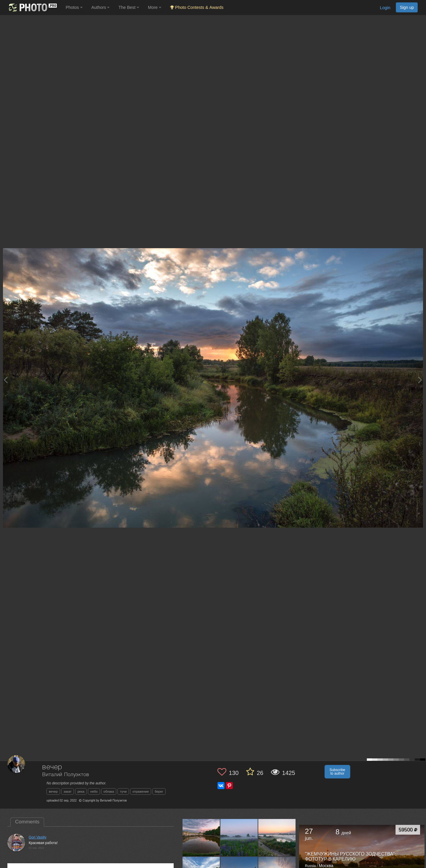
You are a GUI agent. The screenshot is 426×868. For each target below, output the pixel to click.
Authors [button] (101, 7)
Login (385, 8)
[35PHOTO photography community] (32, 8)
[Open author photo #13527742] (277, 838)
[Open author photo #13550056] (239, 838)
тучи (123, 791)
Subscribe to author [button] (337, 772)
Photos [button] (74, 7)
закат (68, 791)
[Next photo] (420, 380)
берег (159, 791)
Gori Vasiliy (38, 837)
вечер (53, 791)
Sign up (407, 7)
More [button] (155, 7)
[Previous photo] (6, 380)
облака (109, 791)
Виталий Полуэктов (66, 775)
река (81, 791)
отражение (141, 791)
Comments (27, 822)
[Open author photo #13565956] (201, 838)
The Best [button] (129, 7)
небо (94, 791)
